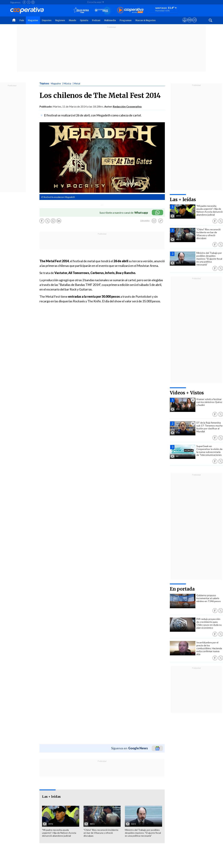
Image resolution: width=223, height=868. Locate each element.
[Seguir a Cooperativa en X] (29, 2)
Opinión (84, 20)
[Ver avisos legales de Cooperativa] (185, 23)
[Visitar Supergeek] (194, 23)
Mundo (72, 20)
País (22, 20)
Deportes (47, 20)
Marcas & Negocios (145, 20)
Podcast (96, 20)
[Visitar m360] (189, 23)
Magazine (33, 20)
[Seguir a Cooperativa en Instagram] (33, 2)
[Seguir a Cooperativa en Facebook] (24, 2)
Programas (126, 20)
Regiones (60, 20)
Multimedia (110, 20)
